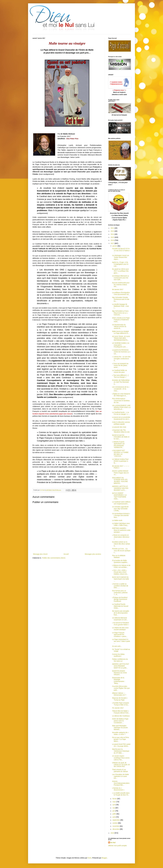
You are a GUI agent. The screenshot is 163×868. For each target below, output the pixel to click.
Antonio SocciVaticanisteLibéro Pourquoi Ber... (121, 783)
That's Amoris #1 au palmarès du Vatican (120, 770)
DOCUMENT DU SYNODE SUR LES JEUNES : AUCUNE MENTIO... (120, 480)
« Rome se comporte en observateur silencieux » (121, 537)
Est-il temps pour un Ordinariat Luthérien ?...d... (120, 593)
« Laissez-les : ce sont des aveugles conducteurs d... (121, 359)
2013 (113, 231)
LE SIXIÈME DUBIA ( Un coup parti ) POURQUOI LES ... (121, 345)
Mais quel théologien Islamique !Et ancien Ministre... (120, 728)
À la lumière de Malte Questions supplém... (120, 561)
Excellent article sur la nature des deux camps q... (121, 544)
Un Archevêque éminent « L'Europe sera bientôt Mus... (121, 515)
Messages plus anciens (93, 554)
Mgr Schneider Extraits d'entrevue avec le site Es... (121, 299)
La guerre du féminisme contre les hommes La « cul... (121, 352)
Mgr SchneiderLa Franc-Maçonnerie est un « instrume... (121, 313)
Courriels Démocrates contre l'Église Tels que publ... (121, 688)
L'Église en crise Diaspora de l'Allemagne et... (121, 395)
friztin (89, 858)
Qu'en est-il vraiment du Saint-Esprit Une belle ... (120, 579)
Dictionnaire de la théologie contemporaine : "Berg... (119, 680)
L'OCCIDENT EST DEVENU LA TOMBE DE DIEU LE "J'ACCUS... (120, 453)
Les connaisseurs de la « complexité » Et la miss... (121, 389)
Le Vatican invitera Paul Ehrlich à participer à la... (120, 461)
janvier (115, 246)
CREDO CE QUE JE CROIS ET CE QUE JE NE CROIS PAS (121, 765)
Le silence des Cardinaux (121, 716)
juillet (114, 814)
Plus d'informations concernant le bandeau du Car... (121, 401)
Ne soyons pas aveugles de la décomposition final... (121, 613)
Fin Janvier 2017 (118, 708)
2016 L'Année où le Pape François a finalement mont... (121, 320)
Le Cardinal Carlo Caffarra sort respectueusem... (121, 503)
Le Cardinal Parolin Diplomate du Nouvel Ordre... (120, 606)
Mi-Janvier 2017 (118, 289)
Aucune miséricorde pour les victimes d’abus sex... (121, 285)
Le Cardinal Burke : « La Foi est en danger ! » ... (121, 413)
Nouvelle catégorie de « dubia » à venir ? (120, 733)
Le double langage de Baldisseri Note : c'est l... (120, 306)
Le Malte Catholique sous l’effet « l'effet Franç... (121, 524)
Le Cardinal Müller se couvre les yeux (119, 371)
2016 (113, 240)
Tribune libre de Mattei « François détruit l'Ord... (121, 712)
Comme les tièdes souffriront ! (118, 655)
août (114, 817)
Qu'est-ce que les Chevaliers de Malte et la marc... (121, 437)
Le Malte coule (117, 520)
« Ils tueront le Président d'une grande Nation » (121, 624)
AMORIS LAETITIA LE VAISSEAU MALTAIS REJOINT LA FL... (120, 488)
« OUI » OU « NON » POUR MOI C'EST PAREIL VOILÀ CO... (120, 572)
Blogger (104, 858)
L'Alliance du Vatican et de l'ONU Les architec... (121, 566)
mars (114, 802)
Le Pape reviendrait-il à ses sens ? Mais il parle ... (121, 641)
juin (114, 811)
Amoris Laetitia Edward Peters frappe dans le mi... (120, 473)
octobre (115, 823)
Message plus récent (40, 554)
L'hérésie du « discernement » (118, 789)
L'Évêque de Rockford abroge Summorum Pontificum (120, 599)
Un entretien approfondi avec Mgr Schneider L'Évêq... (120, 509)
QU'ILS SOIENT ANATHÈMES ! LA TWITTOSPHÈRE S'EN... (119, 496)
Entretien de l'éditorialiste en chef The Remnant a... (121, 382)
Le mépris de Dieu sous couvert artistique (120, 629)
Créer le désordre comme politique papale (121, 423)
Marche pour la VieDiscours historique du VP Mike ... (121, 751)
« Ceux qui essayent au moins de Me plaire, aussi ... (120, 365)
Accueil (66, 554)
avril (114, 805)
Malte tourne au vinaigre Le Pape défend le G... (121, 332)
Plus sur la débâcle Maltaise (119, 556)
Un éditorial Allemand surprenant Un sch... (120, 619)
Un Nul (113, 843)
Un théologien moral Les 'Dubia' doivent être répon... (121, 257)
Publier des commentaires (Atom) (54, 558)
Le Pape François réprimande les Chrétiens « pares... (120, 635)
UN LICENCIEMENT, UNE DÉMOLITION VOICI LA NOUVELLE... (121, 407)
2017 (113, 243)
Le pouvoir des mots (119, 427)
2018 (113, 833)
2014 (113, 234)
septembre (116, 820)
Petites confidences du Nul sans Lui (120, 660)
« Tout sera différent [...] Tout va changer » (120, 376)
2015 (113, 237)
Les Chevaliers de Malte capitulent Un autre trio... (120, 776)
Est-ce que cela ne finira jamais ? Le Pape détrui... (120, 739)
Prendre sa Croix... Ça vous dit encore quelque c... (121, 551)
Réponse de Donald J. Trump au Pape (120, 699)
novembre (116, 826)
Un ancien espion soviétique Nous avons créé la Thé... (121, 758)
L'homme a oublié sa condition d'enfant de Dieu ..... (120, 586)
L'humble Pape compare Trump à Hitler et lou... (121, 704)
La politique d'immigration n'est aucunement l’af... (121, 293)
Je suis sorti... (117, 646)
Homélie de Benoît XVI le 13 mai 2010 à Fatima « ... (121, 251)
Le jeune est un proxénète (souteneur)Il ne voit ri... (121, 418)
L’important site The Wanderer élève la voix (121, 431)
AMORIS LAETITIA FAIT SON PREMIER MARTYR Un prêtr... (121, 666)
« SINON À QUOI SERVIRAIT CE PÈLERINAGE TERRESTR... (118, 445)
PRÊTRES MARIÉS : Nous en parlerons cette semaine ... (121, 530)
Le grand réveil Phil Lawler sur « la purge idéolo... (121, 745)
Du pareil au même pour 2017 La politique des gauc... (120, 271)
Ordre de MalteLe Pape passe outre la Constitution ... (120, 721)
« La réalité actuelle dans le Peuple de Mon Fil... (121, 794)
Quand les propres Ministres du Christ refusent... (119, 673)
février (115, 799)
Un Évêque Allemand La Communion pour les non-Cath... (120, 278)
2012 (113, 228)
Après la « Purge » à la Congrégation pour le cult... (120, 264)
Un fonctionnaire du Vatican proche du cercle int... (119, 327)
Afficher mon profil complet (117, 846)
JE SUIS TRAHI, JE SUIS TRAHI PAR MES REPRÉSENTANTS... (121, 338)
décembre (116, 829)
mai (114, 808)
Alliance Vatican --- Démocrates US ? (119, 694)
